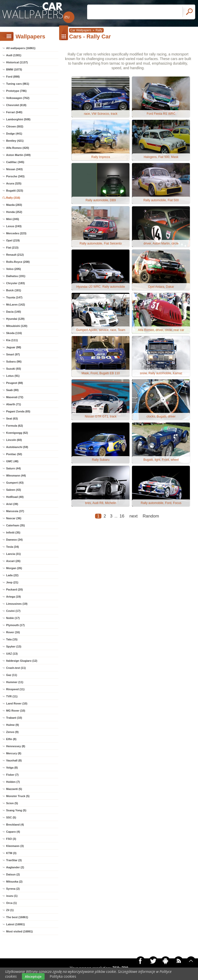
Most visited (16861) (19, 931)
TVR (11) (12, 696)
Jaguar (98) (14, 347)
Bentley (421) (15, 141)
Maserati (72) (15, 397)
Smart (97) (13, 354)
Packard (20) (14, 589)
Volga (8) (12, 768)
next (134, 516)
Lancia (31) (13, 554)
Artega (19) (13, 597)
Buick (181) (14, 290)
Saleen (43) (14, 490)
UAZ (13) (12, 654)
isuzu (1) (12, 896)
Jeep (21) (12, 582)
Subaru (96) (14, 362)
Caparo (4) (13, 832)
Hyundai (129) (15, 319)
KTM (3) (11, 853)
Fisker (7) (12, 775)
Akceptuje (33, 976)
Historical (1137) (17, 62)
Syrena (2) (13, 889)
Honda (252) (14, 212)
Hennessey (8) (16, 746)
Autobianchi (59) (17, 447)
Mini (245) (13, 219)
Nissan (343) (14, 169)
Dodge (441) (14, 134)
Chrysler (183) (15, 283)
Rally (99, 30)
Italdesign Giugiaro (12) (22, 661)
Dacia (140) (14, 312)
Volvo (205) (14, 269)
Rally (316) (13, 198)
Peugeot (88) (15, 383)
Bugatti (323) (15, 191)
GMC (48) (12, 461)
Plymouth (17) (15, 625)
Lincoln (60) (14, 440)
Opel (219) (13, 240)
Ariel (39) (12, 504)
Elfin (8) (11, 739)
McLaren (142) (16, 305)
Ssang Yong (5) (16, 810)
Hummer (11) (15, 682)
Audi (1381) (14, 55)
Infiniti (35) (13, 532)
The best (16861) (17, 917)
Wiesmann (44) (16, 475)
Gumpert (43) (15, 483)
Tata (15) (12, 639)
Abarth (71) (14, 404)
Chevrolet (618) (16, 105)
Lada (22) (12, 575)
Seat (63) (12, 419)
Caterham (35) (15, 525)
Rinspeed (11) (15, 689)
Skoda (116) (14, 333)
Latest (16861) (15, 924)
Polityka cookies (63, 976)
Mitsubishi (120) (17, 326)
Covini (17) (13, 611)
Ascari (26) (13, 561)
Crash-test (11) (16, 668)
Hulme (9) (12, 725)
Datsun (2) (13, 874)
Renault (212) (15, 255)
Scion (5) (12, 803)
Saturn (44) (13, 468)
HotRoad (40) (15, 497)
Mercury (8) (14, 753)
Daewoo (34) (14, 540)
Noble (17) (13, 618)
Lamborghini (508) (18, 119)
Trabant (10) (14, 718)
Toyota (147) (14, 297)
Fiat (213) (12, 248)
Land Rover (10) (17, 703)
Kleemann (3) (15, 846)
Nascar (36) (14, 518)
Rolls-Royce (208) (18, 262)
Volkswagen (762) (18, 98)
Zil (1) (10, 910)
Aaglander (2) (15, 867)
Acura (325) (14, 183)
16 (122, 516)
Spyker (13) (14, 646)
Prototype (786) (16, 91)
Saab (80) (12, 390)
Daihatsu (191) (16, 276)
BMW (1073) (14, 69)
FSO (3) (11, 839)
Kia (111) (12, 340)
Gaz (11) (12, 675)
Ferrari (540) (14, 112)
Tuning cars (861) (18, 84)
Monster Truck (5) (18, 796)
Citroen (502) (15, 126)
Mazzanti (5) (14, 789)
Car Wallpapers (81, 30)
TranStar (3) (14, 860)
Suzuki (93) (14, 369)
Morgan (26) (14, 568)
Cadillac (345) (15, 162)
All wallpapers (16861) (21, 48)
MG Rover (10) (16, 711)
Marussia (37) (15, 511)
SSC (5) (11, 817)
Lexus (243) (14, 226)
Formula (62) (15, 426)
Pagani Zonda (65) (18, 411)
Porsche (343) (15, 176)
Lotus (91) (13, 376)
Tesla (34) (12, 547)
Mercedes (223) (16, 233)
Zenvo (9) (12, 732)
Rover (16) (13, 632)
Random (151, 516)
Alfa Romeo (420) (18, 148)
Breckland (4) (15, 825)
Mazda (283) (14, 205)
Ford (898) (13, 77)
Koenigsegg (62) (17, 433)
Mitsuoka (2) (14, 882)
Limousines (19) (17, 604)
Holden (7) (13, 782)
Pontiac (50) (14, 454)
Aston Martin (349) (18, 155)
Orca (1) (11, 903)
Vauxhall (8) (14, 760)
